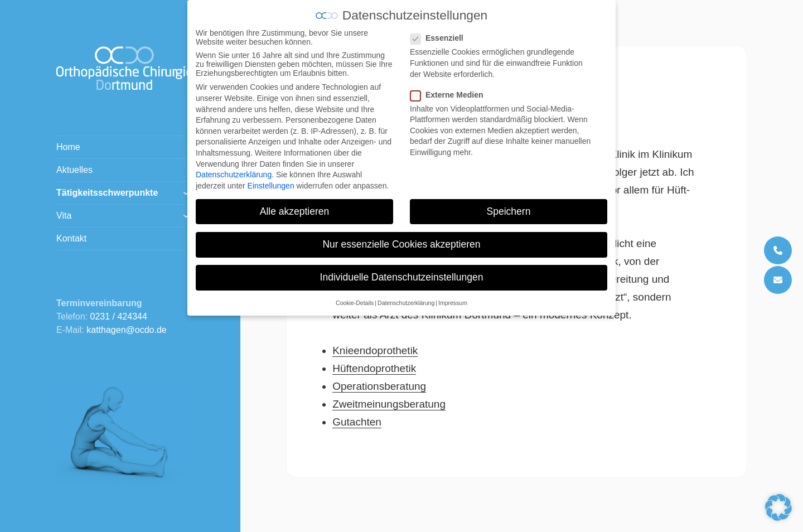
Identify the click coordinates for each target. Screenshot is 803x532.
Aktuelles (74, 170)
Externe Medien (450, 87)
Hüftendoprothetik (374, 368)
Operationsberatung (379, 386)
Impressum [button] (453, 296)
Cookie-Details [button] (355, 296)
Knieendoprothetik (375, 350)
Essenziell (440, 31)
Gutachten (357, 422)
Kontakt (71, 238)
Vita (64, 216)
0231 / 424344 (119, 316)
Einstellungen (271, 178)
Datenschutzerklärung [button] (406, 296)
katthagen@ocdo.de (126, 330)
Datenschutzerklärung (234, 167)
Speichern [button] (509, 204)
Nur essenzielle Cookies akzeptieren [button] (401, 236)
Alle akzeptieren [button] (295, 204)
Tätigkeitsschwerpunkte (107, 193)
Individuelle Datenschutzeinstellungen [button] (402, 269)
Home (68, 147)
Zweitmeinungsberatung (389, 404)
